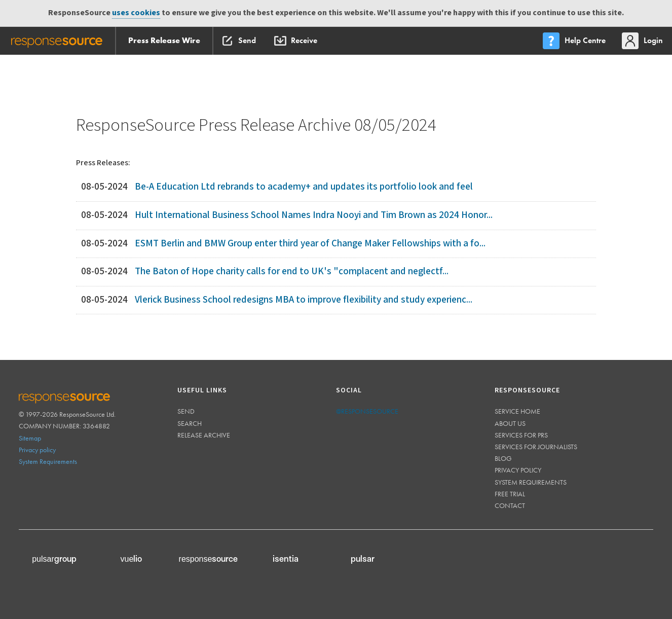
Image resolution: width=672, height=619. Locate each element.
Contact (510, 505)
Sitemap (30, 438)
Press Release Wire (164, 40)
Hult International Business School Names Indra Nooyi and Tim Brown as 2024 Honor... (314, 215)
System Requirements (48, 461)
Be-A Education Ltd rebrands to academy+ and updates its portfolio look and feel (304, 187)
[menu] (575, 41)
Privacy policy (37, 450)
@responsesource (367, 411)
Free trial (510, 494)
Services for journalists (536, 447)
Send (186, 411)
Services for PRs (521, 435)
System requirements (531, 482)
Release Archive (204, 435)
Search (190, 423)
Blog (503, 458)
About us (510, 423)
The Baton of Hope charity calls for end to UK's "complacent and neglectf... (292, 271)
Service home (517, 411)
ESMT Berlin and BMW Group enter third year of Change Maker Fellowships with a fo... (310, 244)
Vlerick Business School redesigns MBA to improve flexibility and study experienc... (304, 300)
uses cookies (136, 13)
